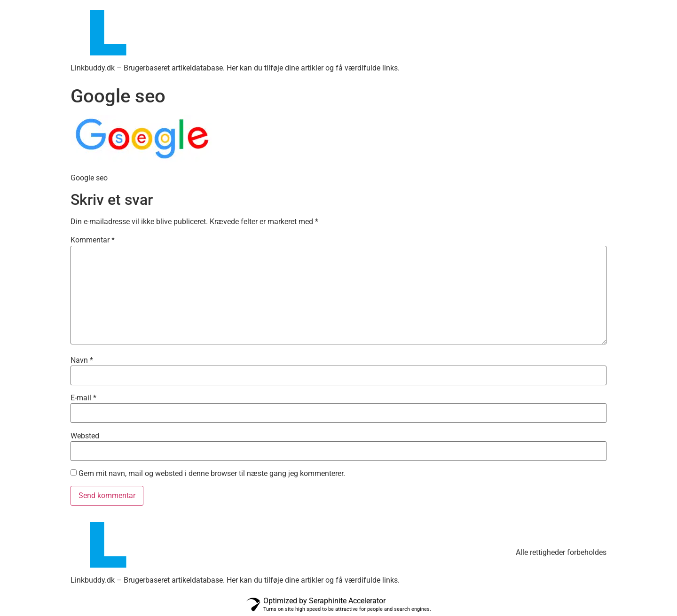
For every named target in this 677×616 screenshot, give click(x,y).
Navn (82, 360)
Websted (85, 436)
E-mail (83, 398)
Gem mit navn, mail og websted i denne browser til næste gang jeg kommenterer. (212, 474)
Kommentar (93, 240)
